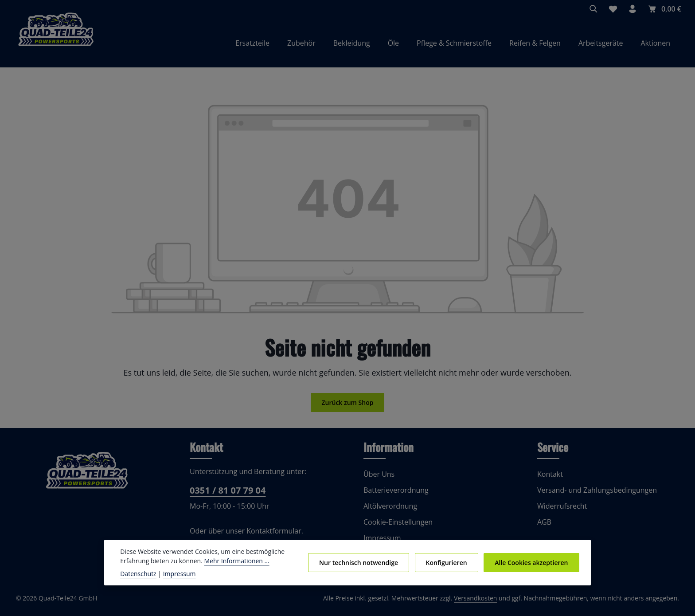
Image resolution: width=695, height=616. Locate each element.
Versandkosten (485, 603)
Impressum (175, 573)
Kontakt (549, 478)
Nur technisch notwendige (365, 562)
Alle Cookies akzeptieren (533, 562)
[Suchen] (594, 9)
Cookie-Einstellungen (397, 526)
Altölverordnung (388, 510)
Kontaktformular (268, 535)
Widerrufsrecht (560, 510)
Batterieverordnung (394, 494)
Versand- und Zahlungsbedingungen (594, 494)
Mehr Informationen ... (230, 561)
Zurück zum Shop (347, 407)
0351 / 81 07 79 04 (227, 495)
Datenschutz (137, 573)
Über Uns (379, 478)
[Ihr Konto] (633, 9)
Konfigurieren (450, 562)
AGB (545, 526)
